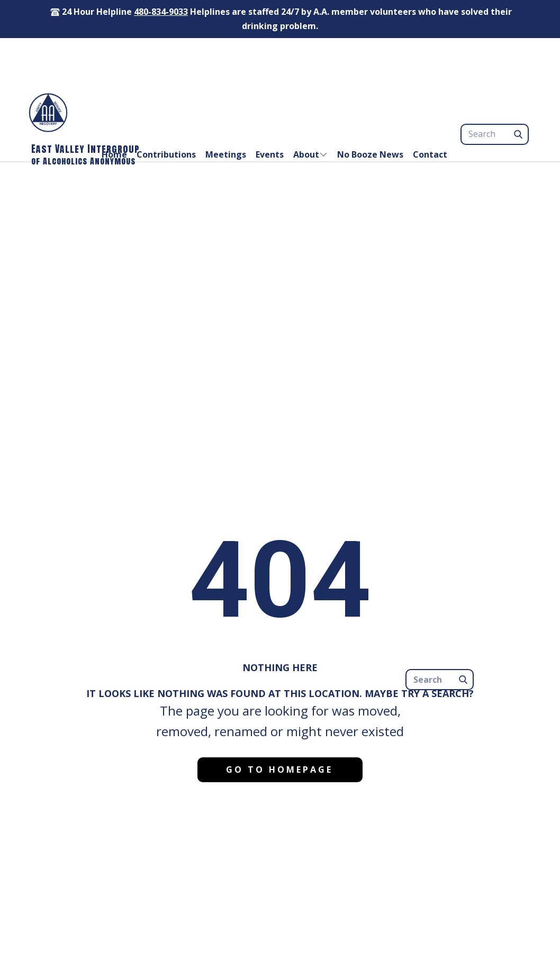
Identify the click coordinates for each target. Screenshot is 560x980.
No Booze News (370, 154)
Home (114, 154)
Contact (430, 154)
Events (270, 154)
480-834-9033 (161, 12)
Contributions (166, 154)
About (306, 154)
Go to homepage (279, 770)
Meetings (226, 154)
